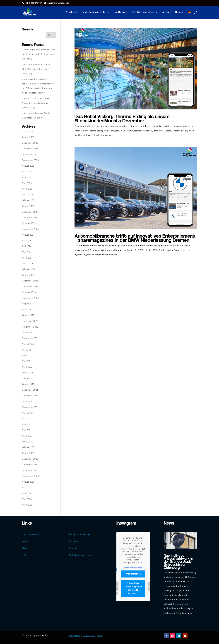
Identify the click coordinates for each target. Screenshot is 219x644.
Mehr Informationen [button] (133, 568)
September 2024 (30, 229)
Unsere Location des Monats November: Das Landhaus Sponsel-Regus (36, 103)
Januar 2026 (28, 137)
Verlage (166, 12)
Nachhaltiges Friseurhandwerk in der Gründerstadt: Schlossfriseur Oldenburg (39, 54)
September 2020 (30, 476)
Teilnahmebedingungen (81, 555)
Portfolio (119, 12)
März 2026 (27, 132)
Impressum (75, 636)
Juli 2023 (26, 310)
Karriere (73, 541)
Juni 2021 (27, 424)
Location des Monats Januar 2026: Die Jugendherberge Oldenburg (36, 69)
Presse (72, 548)
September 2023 (30, 298)
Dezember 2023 (30, 281)
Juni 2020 (27, 493)
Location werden (30, 534)
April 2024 (27, 258)
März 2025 (27, 195)
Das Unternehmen (143, 12)
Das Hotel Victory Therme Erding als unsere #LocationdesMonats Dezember (122, 118)
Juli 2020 (26, 488)
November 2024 (30, 218)
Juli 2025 (26, 172)
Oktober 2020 (29, 471)
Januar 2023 (28, 315)
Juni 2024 (27, 246)
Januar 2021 (28, 453)
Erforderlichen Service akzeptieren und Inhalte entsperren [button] (133, 588)
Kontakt (26, 541)
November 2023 (30, 287)
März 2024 (27, 264)
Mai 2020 (27, 499)
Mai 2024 (27, 252)
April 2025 (27, 189)
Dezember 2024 (30, 212)
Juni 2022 (27, 356)
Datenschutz (89, 636)
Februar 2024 (29, 269)
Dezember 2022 (30, 321)
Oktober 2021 (29, 402)
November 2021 (30, 396)
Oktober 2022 (29, 333)
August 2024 (28, 235)
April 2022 (27, 367)
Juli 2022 (26, 350)
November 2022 (30, 327)
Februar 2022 (29, 379)
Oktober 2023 (29, 292)
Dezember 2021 (30, 390)
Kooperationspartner (80, 534)
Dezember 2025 (30, 143)
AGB (100, 636)
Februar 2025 (29, 200)
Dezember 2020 (30, 459)
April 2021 (27, 436)
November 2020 (30, 465)
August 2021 (28, 413)
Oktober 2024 (29, 223)
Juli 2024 (26, 241)
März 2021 (27, 442)
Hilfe (178, 12)
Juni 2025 (27, 178)
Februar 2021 (29, 447)
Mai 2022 (27, 361)
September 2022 (30, 338)
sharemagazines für (95, 12)
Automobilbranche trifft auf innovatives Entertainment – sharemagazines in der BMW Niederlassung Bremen (135, 238)
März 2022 (27, 373)
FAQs (24, 548)
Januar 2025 (28, 206)
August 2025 (28, 166)
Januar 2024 (28, 275)
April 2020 (27, 505)
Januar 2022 (28, 384)
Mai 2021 (27, 430)
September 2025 (30, 160)
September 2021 (30, 407)
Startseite (72, 12)
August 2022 (28, 344)
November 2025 (30, 149)
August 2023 (28, 304)
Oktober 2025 (29, 155)
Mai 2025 (27, 183)
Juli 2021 (26, 419)
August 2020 (28, 482)
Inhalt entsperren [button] (133, 574)
